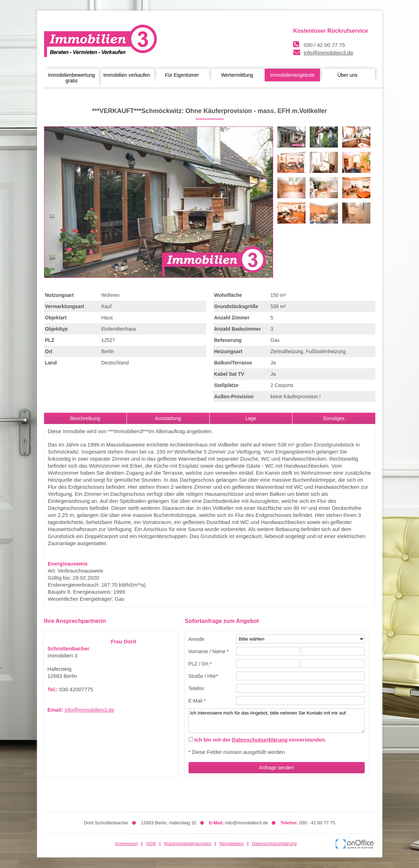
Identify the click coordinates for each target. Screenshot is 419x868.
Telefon (196, 688)
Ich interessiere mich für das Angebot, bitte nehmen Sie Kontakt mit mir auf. (277, 721)
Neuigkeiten (232, 844)
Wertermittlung (237, 75)
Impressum (127, 844)
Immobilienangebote (292, 75)
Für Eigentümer (182, 75)
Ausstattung (168, 418)
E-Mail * (197, 701)
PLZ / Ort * (200, 664)
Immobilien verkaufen (127, 75)
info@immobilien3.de (328, 53)
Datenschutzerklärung (260, 740)
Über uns (348, 75)
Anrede (196, 639)
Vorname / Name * (209, 651)
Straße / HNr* (203, 676)
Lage (251, 418)
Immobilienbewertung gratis (71, 78)
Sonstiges (334, 418)
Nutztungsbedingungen (188, 844)
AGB (151, 844)
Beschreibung (85, 418)
